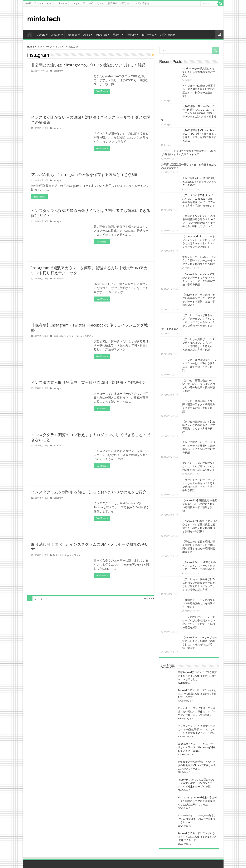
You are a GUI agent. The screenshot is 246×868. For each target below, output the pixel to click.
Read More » (102, 91)
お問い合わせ (142, 3)
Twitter (78, 336)
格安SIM (112, 3)
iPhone (77, 555)
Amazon (51, 3)
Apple (76, 3)
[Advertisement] (190, 18)
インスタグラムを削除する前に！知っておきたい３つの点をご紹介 (89, 492)
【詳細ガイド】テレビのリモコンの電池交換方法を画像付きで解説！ (199, 603)
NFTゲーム (126, 3)
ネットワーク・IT (47, 47)
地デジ (101, 3)
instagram (58, 71)
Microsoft (88, 3)
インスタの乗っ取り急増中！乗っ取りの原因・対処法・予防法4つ (88, 382)
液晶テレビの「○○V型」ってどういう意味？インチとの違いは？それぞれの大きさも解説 (200, 260)
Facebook (64, 3)
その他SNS (88, 336)
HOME (28, 3)
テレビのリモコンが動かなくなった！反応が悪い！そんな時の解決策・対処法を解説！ (199, 466)
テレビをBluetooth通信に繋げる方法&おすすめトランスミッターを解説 (199, 182)
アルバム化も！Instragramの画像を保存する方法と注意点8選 (84, 175)
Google (39, 3)
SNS (63, 47)
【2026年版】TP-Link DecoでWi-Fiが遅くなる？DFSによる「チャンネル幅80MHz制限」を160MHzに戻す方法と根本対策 (189, 113)
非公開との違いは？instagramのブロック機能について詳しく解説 (88, 65)
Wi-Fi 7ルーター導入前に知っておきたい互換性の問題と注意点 (199, 72)
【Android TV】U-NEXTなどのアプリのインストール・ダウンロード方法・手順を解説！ (199, 566)
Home (31, 47)
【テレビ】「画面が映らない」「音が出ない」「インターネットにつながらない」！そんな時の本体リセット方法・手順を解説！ (188, 322)
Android (57, 555)
